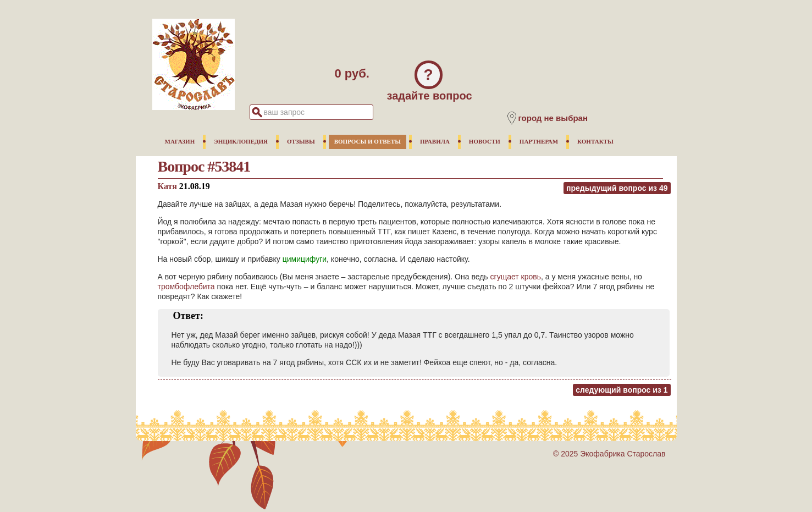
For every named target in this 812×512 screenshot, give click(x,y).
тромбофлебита (186, 287)
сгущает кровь (516, 277)
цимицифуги (305, 259)
